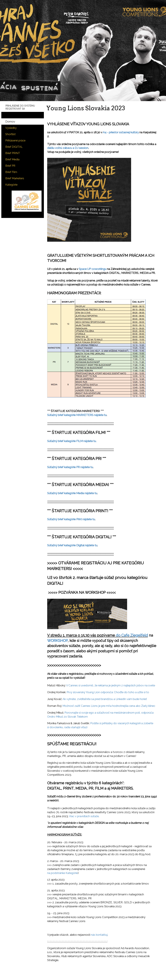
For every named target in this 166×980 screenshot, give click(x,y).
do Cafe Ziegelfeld (132, 635)
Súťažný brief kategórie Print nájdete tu (71, 519)
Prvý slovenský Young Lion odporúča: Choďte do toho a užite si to (108, 692)
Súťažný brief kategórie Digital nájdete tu (72, 545)
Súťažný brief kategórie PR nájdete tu (70, 467)
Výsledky (11, 128)
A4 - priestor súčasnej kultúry (121, 132)
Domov (10, 122)
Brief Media (12, 159)
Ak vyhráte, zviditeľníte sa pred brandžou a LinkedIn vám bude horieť (105, 699)
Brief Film (11, 172)
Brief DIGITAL (14, 147)
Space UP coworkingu (93, 269)
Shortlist (10, 134)
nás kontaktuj (99, 935)
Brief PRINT (13, 153)
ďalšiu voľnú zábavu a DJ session (68, 148)
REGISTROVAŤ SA (15, 109)
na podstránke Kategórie (62, 873)
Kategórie (11, 185)
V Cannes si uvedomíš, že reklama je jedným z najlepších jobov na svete (111, 685)
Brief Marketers (15, 178)
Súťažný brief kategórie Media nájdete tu (72, 493)
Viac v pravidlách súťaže (84, 816)
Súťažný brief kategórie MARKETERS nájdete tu (77, 415)
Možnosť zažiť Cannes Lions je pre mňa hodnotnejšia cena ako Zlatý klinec (109, 706)
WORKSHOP (57, 641)
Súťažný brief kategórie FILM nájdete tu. (72, 441)
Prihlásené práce (15, 140)
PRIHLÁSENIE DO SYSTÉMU (20, 106)
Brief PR (10, 166)
